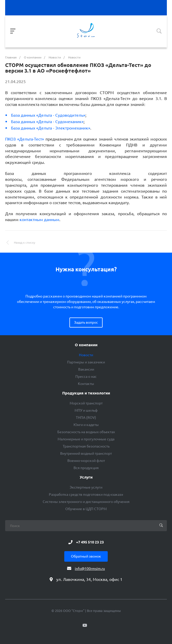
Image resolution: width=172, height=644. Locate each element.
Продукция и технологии (86, 393)
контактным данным (39, 220)
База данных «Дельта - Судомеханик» (47, 122)
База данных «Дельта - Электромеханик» (51, 128)
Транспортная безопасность (86, 446)
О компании (86, 345)
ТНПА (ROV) (86, 418)
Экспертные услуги (86, 487)
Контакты (86, 384)
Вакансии (86, 369)
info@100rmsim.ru (90, 569)
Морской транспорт (86, 403)
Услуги (86, 477)
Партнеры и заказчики (86, 362)
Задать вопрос (86, 322)
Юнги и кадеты (86, 425)
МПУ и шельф (86, 410)
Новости (86, 355)
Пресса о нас (86, 377)
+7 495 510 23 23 (90, 542)
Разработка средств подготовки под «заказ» (86, 494)
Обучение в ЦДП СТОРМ (86, 509)
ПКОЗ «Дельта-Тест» (25, 139)
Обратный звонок (86, 556)
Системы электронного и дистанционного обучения (86, 502)
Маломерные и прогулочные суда (86, 439)
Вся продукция (86, 468)
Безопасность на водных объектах (86, 432)
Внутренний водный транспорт (86, 453)
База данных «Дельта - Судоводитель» (48, 115)
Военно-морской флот (86, 461)
